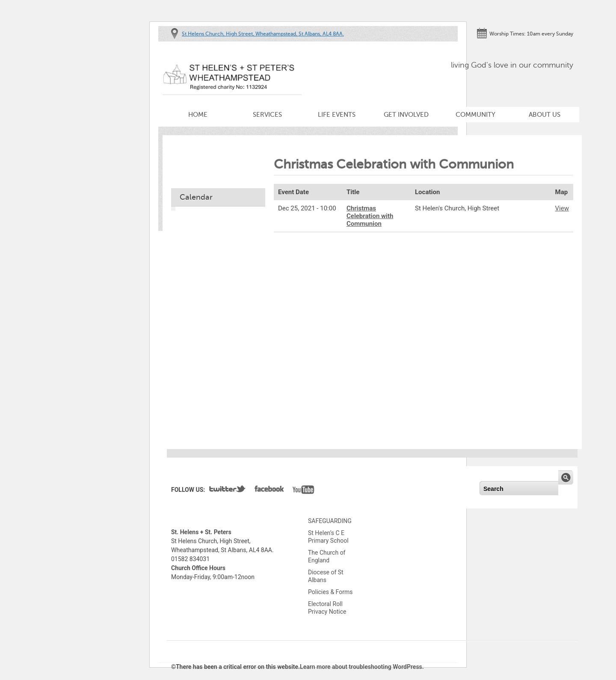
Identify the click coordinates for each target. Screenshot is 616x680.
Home (198, 115)
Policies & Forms (330, 592)
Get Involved (406, 115)
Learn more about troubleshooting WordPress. (362, 667)
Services (267, 115)
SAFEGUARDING (330, 521)
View (562, 208)
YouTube (304, 491)
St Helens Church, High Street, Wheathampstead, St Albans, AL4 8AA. (263, 34)
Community (475, 115)
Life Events (337, 115)
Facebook (269, 491)
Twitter (228, 491)
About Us (545, 115)
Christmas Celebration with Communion (370, 216)
